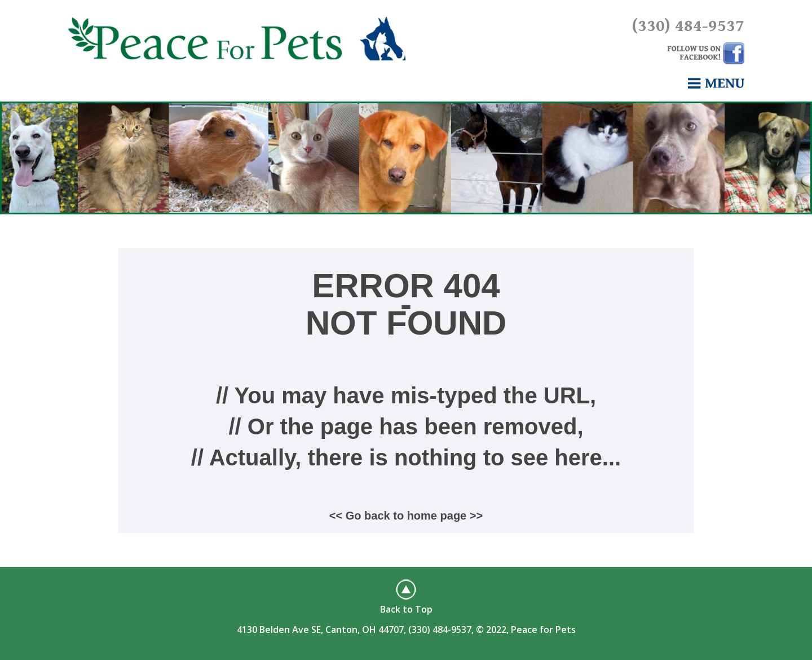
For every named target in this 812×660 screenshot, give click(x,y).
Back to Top (406, 609)
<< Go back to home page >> (406, 516)
